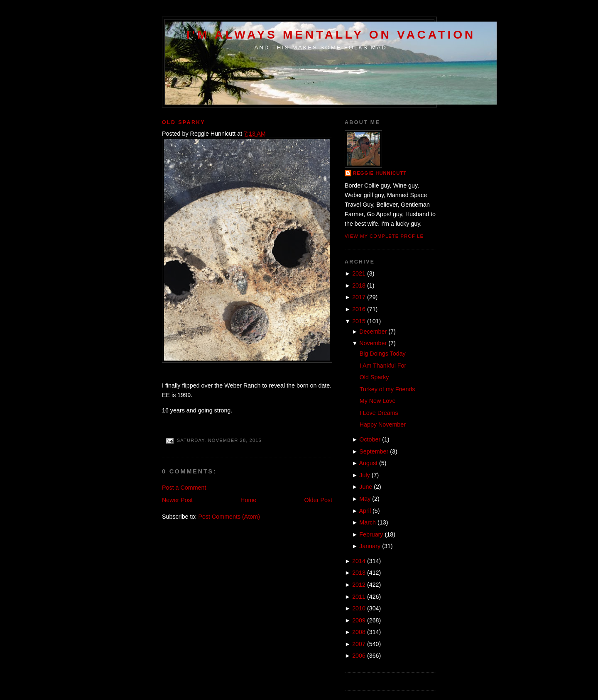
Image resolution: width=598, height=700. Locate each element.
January (370, 546)
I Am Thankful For (383, 366)
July (364, 475)
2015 (359, 321)
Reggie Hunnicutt (380, 173)
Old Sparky (184, 122)
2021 (359, 273)
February (371, 534)
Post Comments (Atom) (229, 517)
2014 (359, 561)
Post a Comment (184, 488)
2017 (359, 297)
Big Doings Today (383, 354)
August (369, 463)
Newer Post (177, 500)
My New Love (378, 401)
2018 (359, 285)
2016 (359, 309)
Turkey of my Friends (387, 389)
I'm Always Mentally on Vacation (331, 34)
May (365, 499)
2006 (359, 656)
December (373, 332)
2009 (359, 620)
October (370, 439)
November (373, 343)
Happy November (383, 424)
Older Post (318, 500)
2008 (359, 632)
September (374, 451)
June (366, 487)
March (368, 522)
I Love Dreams (379, 413)
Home (248, 500)
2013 (359, 573)
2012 (359, 585)
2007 (359, 644)
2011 (359, 597)
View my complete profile (384, 236)
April (365, 511)
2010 (359, 608)
